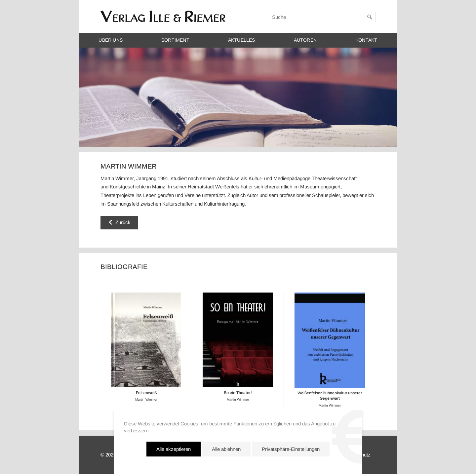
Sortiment (175, 40)
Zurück (123, 222)
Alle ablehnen (226, 449)
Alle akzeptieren (174, 449)
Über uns (111, 40)
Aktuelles (242, 40)
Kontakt (366, 40)
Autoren (305, 40)
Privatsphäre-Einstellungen (291, 449)
